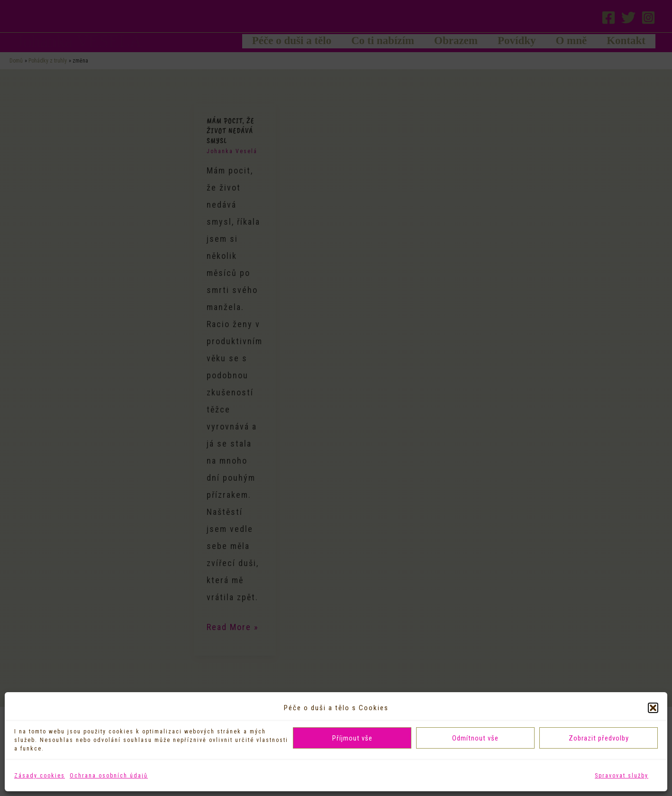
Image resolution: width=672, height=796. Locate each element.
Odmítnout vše (475, 738)
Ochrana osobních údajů (109, 776)
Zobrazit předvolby (599, 738)
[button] (653, 708)
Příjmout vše (352, 738)
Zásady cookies (40, 776)
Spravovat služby (622, 776)
